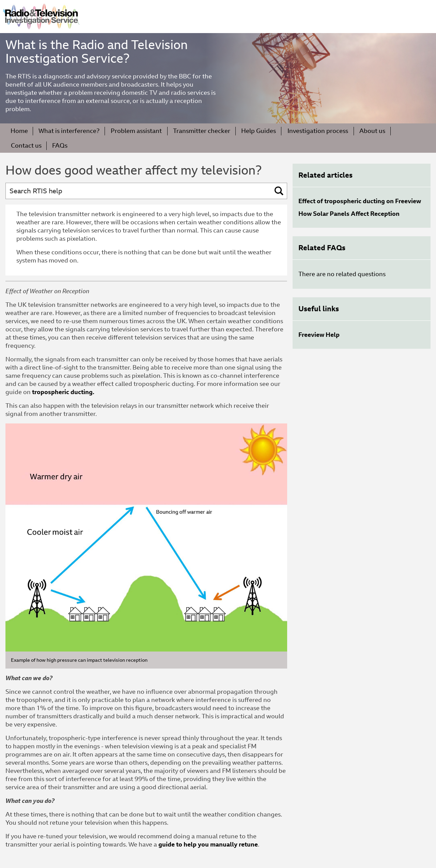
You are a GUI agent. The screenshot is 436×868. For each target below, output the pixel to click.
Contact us (26, 145)
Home (19, 131)
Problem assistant (136, 131)
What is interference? (69, 131)
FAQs (60, 145)
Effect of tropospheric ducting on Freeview (360, 201)
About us (372, 131)
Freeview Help (319, 335)
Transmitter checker (202, 131)
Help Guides (259, 131)
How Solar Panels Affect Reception (349, 214)
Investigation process (318, 131)
